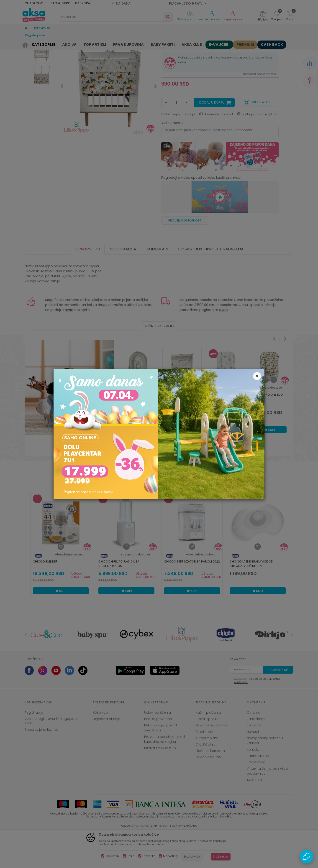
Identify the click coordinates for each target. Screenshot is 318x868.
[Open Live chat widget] (307, 857)
